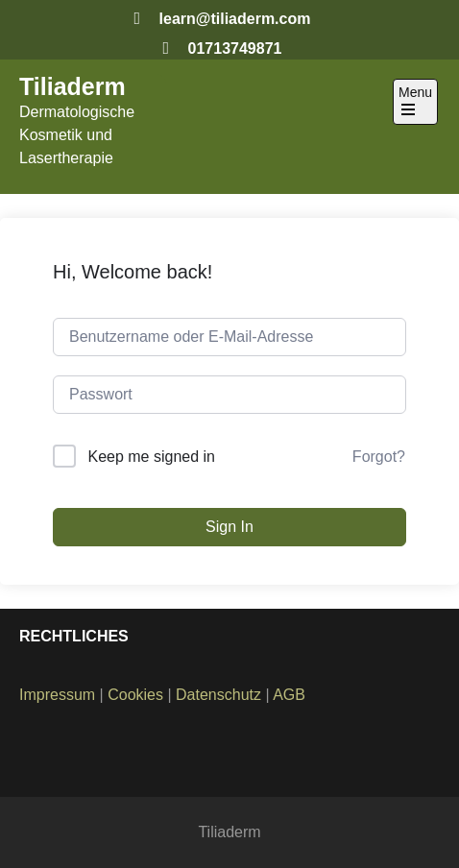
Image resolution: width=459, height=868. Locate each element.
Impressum (57, 695)
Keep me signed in (151, 457)
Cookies (135, 695)
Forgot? (379, 457)
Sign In (229, 527)
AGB (289, 695)
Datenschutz (218, 695)
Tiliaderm (72, 86)
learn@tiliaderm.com (235, 19)
